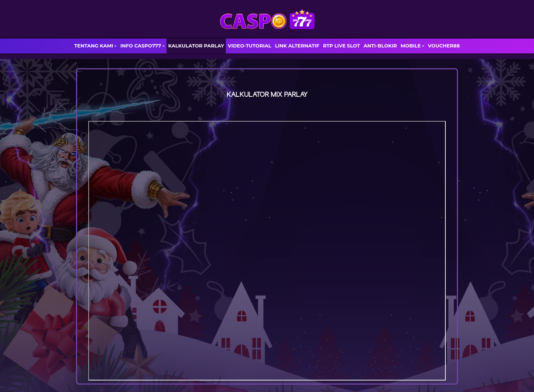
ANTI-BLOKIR (380, 46)
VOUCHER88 (444, 46)
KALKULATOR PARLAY (196, 46)
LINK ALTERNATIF (297, 46)
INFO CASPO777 (141, 46)
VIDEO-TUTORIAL (249, 46)
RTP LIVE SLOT (341, 46)
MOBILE (411, 46)
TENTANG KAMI (94, 46)
